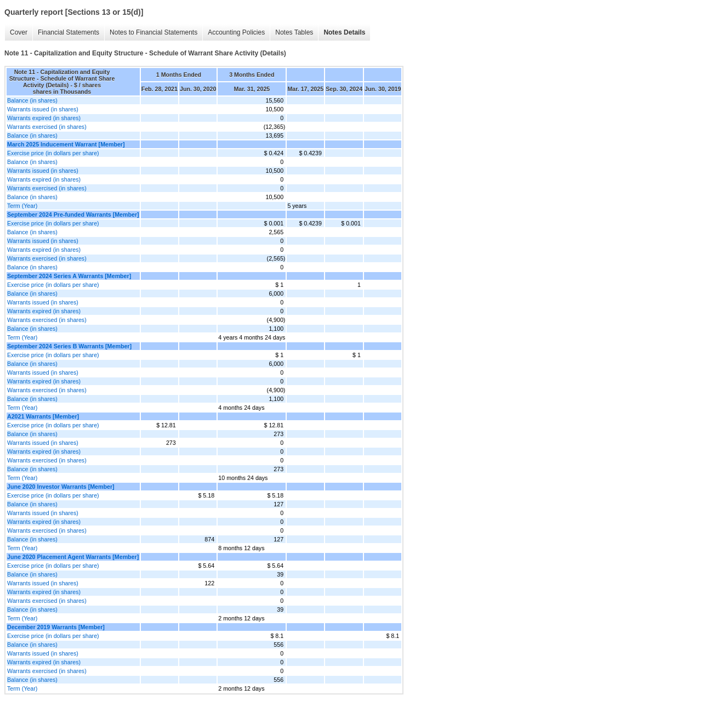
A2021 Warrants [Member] (43, 416)
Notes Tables (294, 32)
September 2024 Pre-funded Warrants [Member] (73, 214)
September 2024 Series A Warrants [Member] (69, 276)
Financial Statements (69, 32)
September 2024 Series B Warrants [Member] (69, 346)
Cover (19, 32)
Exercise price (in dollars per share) (53, 153)
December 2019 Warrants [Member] (56, 627)
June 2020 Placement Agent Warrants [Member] (73, 557)
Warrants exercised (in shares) (47, 127)
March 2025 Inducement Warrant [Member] (66, 144)
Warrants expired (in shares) (44, 118)
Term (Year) (22, 206)
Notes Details (344, 32)
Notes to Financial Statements (153, 32)
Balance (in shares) (32, 100)
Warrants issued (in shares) (43, 109)
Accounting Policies (236, 32)
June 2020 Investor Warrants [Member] (61, 487)
